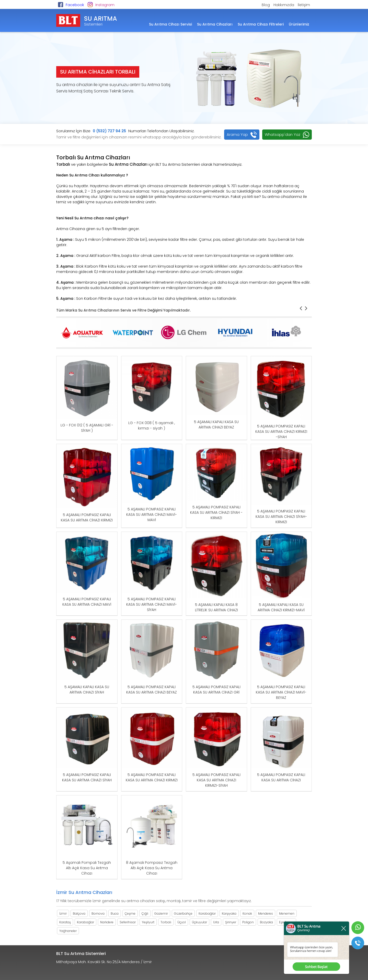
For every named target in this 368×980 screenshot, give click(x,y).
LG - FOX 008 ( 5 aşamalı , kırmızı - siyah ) (152, 426)
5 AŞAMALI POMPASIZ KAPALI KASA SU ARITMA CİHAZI (281, 777)
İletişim (304, 5)
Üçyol (182, 922)
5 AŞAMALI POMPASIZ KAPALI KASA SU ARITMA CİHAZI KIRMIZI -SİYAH (281, 432)
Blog (266, 5)
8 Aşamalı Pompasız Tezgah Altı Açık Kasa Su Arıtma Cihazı (152, 868)
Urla (216, 922)
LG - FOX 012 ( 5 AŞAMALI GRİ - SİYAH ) (87, 428)
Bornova (98, 913)
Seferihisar (128, 922)
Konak (247, 913)
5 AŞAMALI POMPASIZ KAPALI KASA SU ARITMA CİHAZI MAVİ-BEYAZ (281, 692)
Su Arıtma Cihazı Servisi (170, 24)
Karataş (65, 922)
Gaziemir (161, 913)
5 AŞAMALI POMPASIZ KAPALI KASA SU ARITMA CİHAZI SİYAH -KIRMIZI (216, 512)
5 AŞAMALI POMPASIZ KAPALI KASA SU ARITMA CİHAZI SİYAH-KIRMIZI (281, 517)
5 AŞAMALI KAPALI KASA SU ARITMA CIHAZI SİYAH (87, 690)
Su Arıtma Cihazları (215, 24)
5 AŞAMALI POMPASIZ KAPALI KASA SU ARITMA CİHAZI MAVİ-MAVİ (152, 515)
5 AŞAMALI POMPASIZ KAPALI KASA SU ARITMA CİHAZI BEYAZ (152, 690)
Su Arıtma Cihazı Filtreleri (261, 24)
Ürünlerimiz (299, 24)
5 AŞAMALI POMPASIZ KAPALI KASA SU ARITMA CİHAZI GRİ (216, 690)
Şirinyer (231, 922)
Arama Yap (237, 134)
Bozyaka (266, 922)
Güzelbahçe (183, 913)
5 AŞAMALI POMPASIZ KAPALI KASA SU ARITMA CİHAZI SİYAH (87, 777)
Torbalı (166, 922)
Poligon (248, 922)
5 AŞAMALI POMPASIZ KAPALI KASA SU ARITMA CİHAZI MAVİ (87, 602)
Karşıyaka (229, 913)
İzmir (63, 913)
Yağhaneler (68, 931)
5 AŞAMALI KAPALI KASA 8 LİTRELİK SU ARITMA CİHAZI (216, 607)
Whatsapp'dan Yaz (283, 134)
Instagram (105, 5)
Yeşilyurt (148, 922)
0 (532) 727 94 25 (109, 131)
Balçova (79, 913)
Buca (115, 913)
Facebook (75, 5)
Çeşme (130, 913)
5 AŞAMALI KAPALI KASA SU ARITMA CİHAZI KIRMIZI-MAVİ (281, 607)
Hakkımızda (284, 5)
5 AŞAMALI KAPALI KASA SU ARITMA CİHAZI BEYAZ (216, 425)
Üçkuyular (199, 922)
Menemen (287, 913)
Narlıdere (107, 922)
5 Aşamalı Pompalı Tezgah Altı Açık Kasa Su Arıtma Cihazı (87, 868)
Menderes (266, 913)
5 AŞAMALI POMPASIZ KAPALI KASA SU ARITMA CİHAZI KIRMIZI (87, 517)
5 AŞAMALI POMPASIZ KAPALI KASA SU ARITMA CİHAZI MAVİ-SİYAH (152, 604)
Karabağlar (207, 913)
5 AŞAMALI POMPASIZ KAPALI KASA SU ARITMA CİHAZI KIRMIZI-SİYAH (216, 780)
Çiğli (145, 913)
